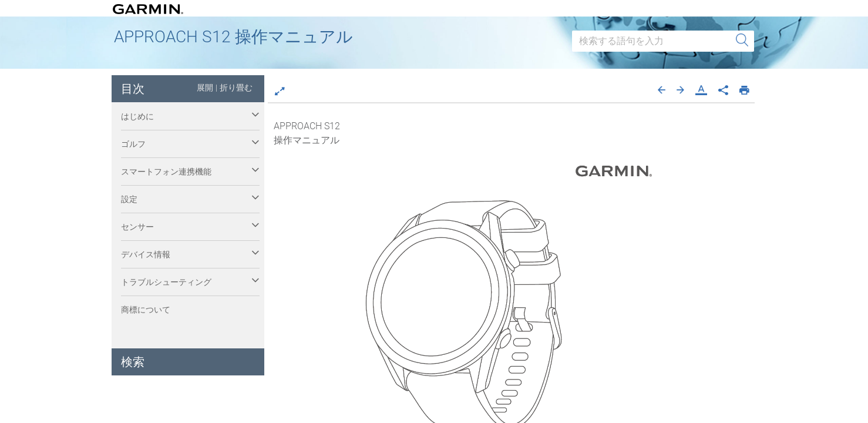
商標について (146, 310)
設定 (129, 199)
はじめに (137, 116)
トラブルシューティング (166, 282)
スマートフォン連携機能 (166, 172)
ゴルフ (133, 144)
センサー (137, 227)
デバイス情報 (146, 254)
